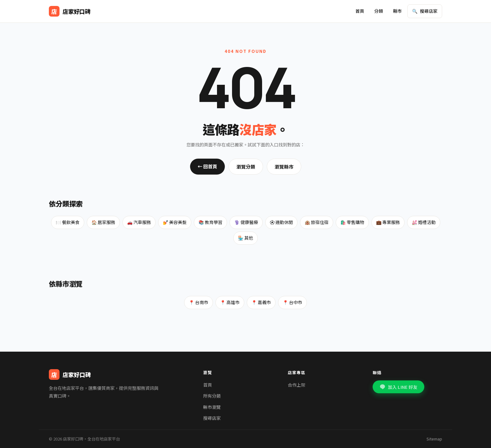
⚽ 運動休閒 (281, 222)
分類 (379, 11)
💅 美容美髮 (175, 222)
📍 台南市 (199, 302)
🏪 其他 (246, 238)
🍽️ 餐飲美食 (68, 222)
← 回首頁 (207, 166)
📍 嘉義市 (261, 302)
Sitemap (434, 439)
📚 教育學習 (210, 222)
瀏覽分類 (246, 167)
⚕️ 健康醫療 (246, 222)
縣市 (397, 11)
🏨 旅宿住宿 (317, 222)
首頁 (360, 11)
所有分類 (212, 396)
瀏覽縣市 (284, 167)
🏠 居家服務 (103, 222)
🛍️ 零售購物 (352, 222)
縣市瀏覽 (212, 407)
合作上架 (297, 385)
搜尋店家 (212, 418)
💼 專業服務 (388, 222)
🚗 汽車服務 (139, 222)
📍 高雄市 (230, 302)
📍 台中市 (292, 302)
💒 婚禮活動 (424, 222)
